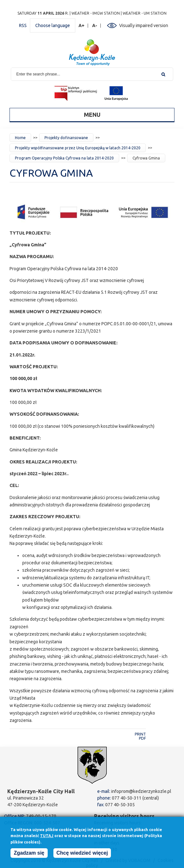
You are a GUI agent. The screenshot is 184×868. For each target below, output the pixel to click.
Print (140, 734)
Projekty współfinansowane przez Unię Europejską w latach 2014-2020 (78, 148)
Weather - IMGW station (96, 13)
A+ (82, 26)
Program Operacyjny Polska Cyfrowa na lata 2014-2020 (64, 158)
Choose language (53, 25)
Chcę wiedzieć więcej (82, 854)
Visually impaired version (144, 25)
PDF (142, 738)
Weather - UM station (145, 13)
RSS (23, 25)
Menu (92, 115)
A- (95, 26)
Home (20, 138)
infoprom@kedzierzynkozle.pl (141, 791)
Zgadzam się (29, 854)
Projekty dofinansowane (66, 138)
